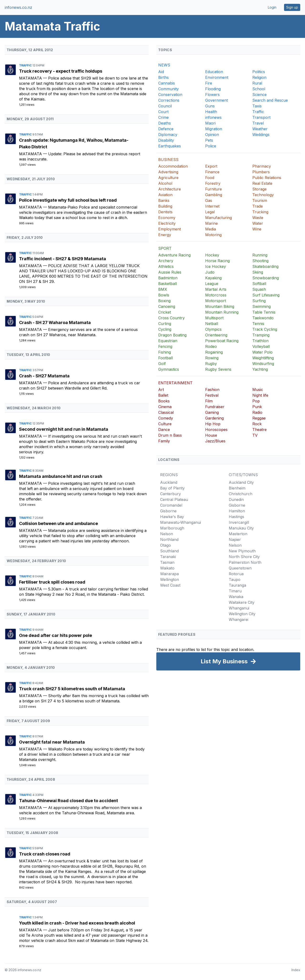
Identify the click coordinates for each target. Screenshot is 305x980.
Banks (164, 200)
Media (211, 229)
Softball (259, 284)
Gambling (214, 195)
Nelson (167, 534)
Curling (165, 324)
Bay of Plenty (172, 488)
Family (164, 441)
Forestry (213, 183)
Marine (211, 223)
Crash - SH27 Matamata (44, 376)
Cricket (165, 312)
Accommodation (173, 166)
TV (255, 435)
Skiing (258, 272)
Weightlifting (263, 358)
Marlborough (172, 528)
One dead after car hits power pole (56, 635)
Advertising (168, 172)
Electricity (167, 223)
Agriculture (168, 178)
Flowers (212, 95)
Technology (263, 195)
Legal (210, 212)
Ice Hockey (216, 266)
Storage (259, 189)
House (211, 435)
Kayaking (213, 278)
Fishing (165, 352)
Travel (258, 123)
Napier (235, 540)
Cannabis (167, 83)
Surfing (259, 301)
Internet (212, 206)
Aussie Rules (170, 272)
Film (209, 401)
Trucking (260, 212)
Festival (212, 395)
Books (164, 401)
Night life (260, 395)
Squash (259, 289)
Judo (210, 272)
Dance (164, 430)
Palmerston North (245, 562)
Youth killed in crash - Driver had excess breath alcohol (77, 923)
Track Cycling (265, 329)
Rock (257, 424)
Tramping (261, 335)
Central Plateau (174, 500)
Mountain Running (222, 312)
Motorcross (216, 295)
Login (272, 7)
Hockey (212, 255)
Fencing (165, 346)
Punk (257, 407)
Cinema (165, 407)
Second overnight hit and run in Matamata (64, 429)
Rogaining (214, 352)
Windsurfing (263, 364)
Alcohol (165, 183)
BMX (163, 289)
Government (216, 100)
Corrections (169, 100)
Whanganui (239, 608)
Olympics (213, 329)
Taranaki (168, 557)
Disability (166, 140)
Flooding (213, 89)
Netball (212, 324)
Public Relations (267, 178)
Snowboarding (266, 278)
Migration (214, 129)
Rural (257, 83)
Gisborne (168, 511)
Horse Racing (217, 261)
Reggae (259, 418)
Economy (167, 218)
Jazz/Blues (215, 441)
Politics (259, 72)
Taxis (257, 106)
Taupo (235, 580)
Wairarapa (169, 574)
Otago (165, 545)
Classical (166, 412)
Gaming (212, 412)
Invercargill (239, 522)
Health (211, 112)
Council (165, 106)
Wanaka (236, 597)
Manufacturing (219, 218)
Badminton (168, 278)
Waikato (167, 568)
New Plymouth (242, 551)
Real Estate (262, 183)
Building (165, 206)
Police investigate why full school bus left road (68, 200)
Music (258, 390)
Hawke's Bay (172, 517)
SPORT (165, 248)
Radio (257, 412)
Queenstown (240, 568)
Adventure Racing (174, 255)
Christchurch (241, 494)
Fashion (212, 390)
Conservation (170, 95)
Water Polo (262, 352)
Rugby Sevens (218, 369)
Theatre (259, 430)
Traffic (26, 65)
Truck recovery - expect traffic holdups (61, 71)
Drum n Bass (170, 435)
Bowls (164, 295)
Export (211, 166)
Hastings (236, 517)
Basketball (168, 284)
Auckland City (241, 482)
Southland (169, 551)
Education (214, 72)
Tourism (260, 200)
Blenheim (237, 488)
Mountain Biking (220, 306)
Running (260, 255)
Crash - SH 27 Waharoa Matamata (55, 322)
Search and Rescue (270, 100)
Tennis (258, 324)
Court (163, 112)
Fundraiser (215, 407)
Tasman (167, 562)
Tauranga (237, 585)
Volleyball (261, 346)
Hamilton (237, 511)
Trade (258, 206)
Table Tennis (264, 312)
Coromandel (171, 505)
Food (210, 178)
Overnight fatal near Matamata (52, 742)
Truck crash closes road (45, 854)
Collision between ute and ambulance (58, 523)
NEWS (164, 65)
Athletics (166, 266)
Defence (166, 129)
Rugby (211, 364)
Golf (162, 364)
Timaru (235, 591)
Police (211, 146)
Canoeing (167, 306)
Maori (210, 123)
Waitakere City (242, 602)
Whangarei (239, 620)
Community (168, 89)
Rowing (212, 358)
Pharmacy (262, 166)
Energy (165, 235)
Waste (258, 218)
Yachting (260, 369)
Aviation (165, 195)
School (259, 89)
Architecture (170, 189)
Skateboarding (265, 266)
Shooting (260, 261)
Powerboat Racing (222, 341)
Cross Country (171, 318)
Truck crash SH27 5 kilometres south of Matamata (72, 689)
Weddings (261, 135)
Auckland (169, 482)
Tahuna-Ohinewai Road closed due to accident (69, 801)
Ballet (163, 395)
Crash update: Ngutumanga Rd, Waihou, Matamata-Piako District (74, 143)
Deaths (165, 123)
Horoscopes (216, 430)
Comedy (166, 418)
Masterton (238, 534)
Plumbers (261, 172)
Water (258, 223)
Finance (212, 172)
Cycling (165, 329)
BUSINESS (168, 160)
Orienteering (216, 335)
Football (165, 358)
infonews (213, 117)
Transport (261, 117)
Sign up (292, 7)
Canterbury (170, 494)
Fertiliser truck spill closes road (52, 582)
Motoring (213, 235)
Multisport (214, 318)
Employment (170, 229)
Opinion (212, 135)
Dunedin (236, 500)
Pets (209, 140)
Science (259, 95)
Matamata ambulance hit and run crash (61, 476)
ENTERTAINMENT (175, 383)
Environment (217, 77)
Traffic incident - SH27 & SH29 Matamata (63, 259)
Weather (260, 129)
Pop (256, 401)
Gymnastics (169, 369)
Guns (210, 106)
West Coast (170, 585)
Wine (257, 229)
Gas (209, 200)
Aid (161, 72)
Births (163, 77)
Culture (165, 424)
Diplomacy (168, 135)
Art (161, 390)
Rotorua (236, 574)
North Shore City (244, 557)
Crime (163, 117)
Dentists (165, 212)
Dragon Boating (172, 335)
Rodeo (211, 346)
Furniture (213, 189)
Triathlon (260, 341)
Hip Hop (213, 424)
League (212, 284)
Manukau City (241, 528)
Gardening (214, 418)
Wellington (170, 580)
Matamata (31, 78)
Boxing (164, 301)
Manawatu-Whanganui (180, 522)
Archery (166, 261)
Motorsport (216, 301)
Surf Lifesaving (266, 295)
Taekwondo (263, 318)
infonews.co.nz (18, 7)
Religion (259, 77)
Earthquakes (170, 146)
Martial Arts (216, 289)
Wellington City (242, 614)
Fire (209, 83)
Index (296, 970)
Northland (169, 540)
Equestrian (168, 341)
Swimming (262, 306)
